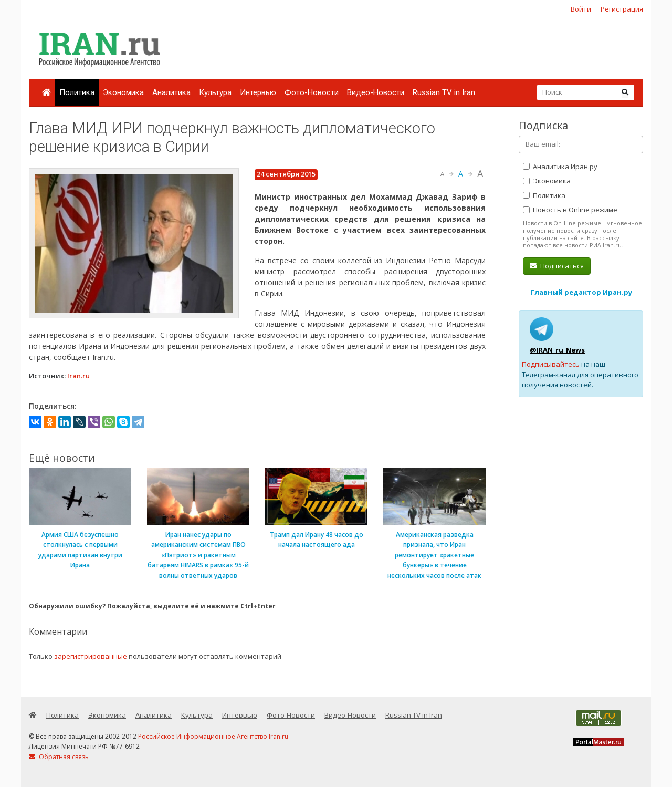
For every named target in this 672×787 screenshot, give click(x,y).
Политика (77, 92)
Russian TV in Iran (444, 92)
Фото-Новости (312, 92)
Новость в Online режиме (570, 210)
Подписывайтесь (551, 364)
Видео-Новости (376, 92)
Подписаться (557, 266)
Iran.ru (78, 376)
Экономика (123, 92)
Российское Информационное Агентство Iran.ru (213, 736)
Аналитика (171, 92)
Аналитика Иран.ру (560, 167)
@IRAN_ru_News (557, 350)
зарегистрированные (91, 656)
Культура (215, 92)
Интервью (258, 92)
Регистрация (622, 9)
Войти (581, 9)
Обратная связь (59, 757)
